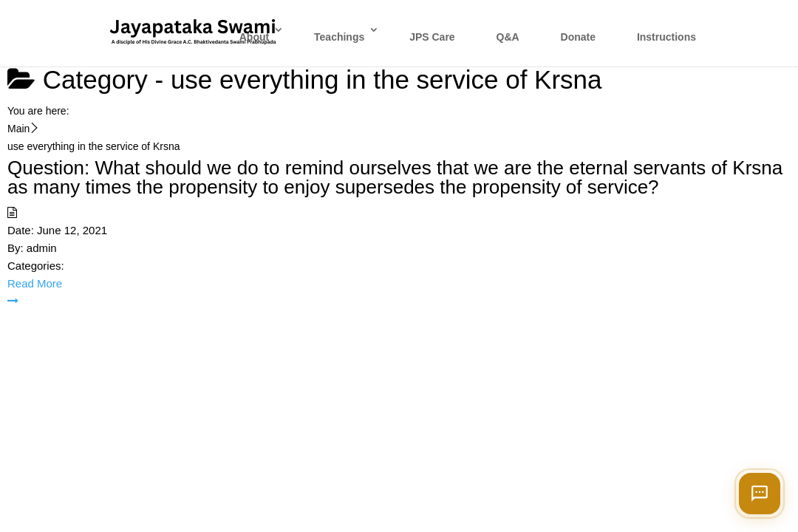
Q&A (508, 37)
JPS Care (432, 37)
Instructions (666, 37)
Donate (578, 37)
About (254, 37)
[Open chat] (760, 494)
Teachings (339, 37)
